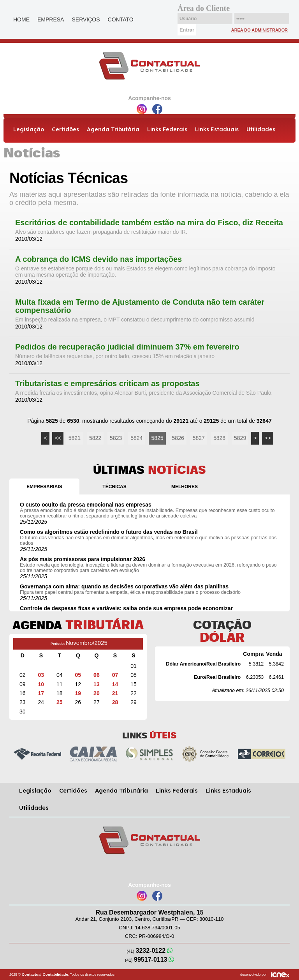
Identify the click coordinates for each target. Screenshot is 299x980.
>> (267, 438)
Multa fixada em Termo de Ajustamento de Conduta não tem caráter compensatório (140, 306)
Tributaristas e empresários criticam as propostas (107, 384)
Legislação (29, 129)
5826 (178, 438)
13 (97, 684)
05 (78, 675)
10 (41, 684)
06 (97, 675)
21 (115, 693)
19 (78, 693)
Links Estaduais (217, 129)
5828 (219, 438)
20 (97, 693)
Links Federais (167, 129)
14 (115, 684)
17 (41, 693)
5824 (136, 438)
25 (60, 702)
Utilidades (261, 129)
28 (115, 702)
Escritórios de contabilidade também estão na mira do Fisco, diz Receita (149, 223)
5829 (240, 438)
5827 (199, 438)
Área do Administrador (259, 30)
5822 (95, 438)
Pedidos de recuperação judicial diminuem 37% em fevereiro (127, 347)
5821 (75, 438)
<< (58, 438)
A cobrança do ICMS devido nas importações (98, 259)
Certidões (65, 129)
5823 (116, 438)
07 (115, 675)
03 (41, 675)
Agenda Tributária (113, 129)
